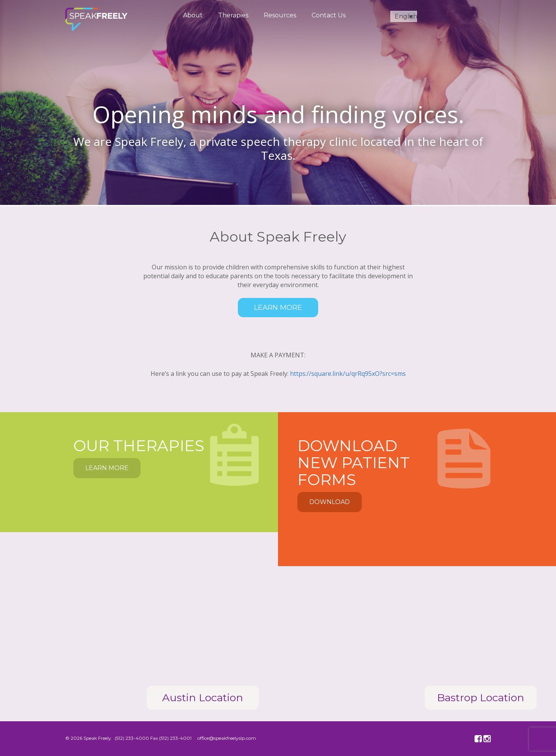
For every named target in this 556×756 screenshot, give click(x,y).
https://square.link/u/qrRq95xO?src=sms (348, 374)
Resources (280, 15)
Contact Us (329, 15)
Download (330, 502)
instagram (488, 739)
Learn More (278, 308)
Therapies (233, 15)
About (193, 15)
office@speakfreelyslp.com (227, 738)
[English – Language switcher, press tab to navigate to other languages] (404, 16)
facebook (479, 739)
